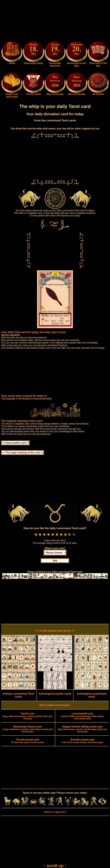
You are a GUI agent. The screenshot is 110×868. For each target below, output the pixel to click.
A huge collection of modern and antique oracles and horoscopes (28, 729)
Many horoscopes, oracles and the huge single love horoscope (82, 729)
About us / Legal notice (55, 812)
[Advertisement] (55, 21)
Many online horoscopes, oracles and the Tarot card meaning (27, 716)
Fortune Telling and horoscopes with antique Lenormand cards (82, 716)
